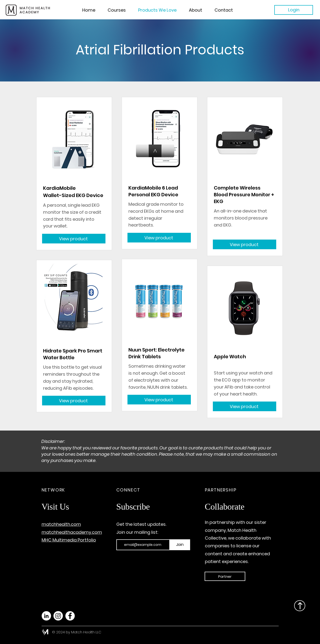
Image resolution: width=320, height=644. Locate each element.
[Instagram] (58, 616)
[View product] (74, 239)
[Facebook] (70, 616)
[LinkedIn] (46, 616)
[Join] (180, 545)
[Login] (294, 10)
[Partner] (225, 576)
